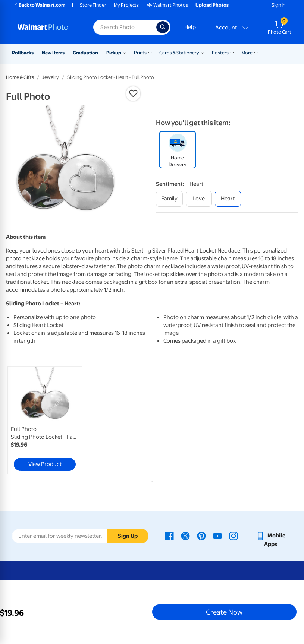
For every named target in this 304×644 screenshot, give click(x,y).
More (247, 53)
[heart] (228, 199)
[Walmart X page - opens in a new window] (185, 536)
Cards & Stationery (179, 53)
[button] (133, 93)
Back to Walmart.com (39, 5)
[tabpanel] (55, 420)
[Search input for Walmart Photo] (125, 27)
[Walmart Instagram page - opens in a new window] (234, 536)
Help (190, 27)
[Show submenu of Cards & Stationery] (203, 52)
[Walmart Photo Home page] (47, 27)
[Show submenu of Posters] (232, 52)
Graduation (85, 53)
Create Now (224, 612)
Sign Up (128, 536)
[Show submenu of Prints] (150, 52)
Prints (140, 53)
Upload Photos (212, 5)
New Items (53, 53)
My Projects (126, 5)
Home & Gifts (20, 77)
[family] (169, 199)
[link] (45, 420)
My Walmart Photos (167, 5)
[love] (199, 199)
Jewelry (51, 77)
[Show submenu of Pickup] (125, 52)
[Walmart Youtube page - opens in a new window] (217, 536)
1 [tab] (151, 480)
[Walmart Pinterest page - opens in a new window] (201, 536)
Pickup (114, 53)
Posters (220, 53)
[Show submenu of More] (256, 52)
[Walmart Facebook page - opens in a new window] (169, 536)
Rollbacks (23, 53)
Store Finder (93, 5)
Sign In (278, 5)
